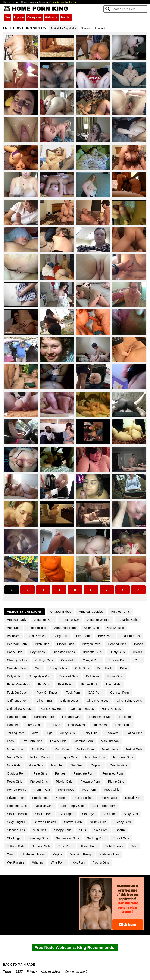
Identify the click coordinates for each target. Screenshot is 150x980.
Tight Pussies (114, 846)
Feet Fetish (66, 684)
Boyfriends (37, 652)
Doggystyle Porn (40, 676)
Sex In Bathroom (104, 806)
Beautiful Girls (130, 636)
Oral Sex (76, 765)
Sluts (82, 830)
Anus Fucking (37, 628)
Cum (138, 660)
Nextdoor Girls (123, 757)
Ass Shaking (115, 628)
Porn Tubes (66, 790)
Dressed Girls (69, 676)
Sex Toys (88, 814)
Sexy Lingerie (16, 822)
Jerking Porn (16, 733)
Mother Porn (85, 749)
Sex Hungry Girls (73, 806)
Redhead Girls (17, 806)
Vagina (57, 854)
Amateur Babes (60, 612)
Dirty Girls (14, 676)
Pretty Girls (112, 790)
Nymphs (57, 765)
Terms (7, 971)
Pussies (60, 798)
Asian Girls (91, 628)
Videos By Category (24, 612)
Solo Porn (101, 830)
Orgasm (96, 765)
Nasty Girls (15, 757)
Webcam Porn (109, 854)
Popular (19, 17)
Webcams (51, 17)
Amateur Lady (17, 620)
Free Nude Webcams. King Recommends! (75, 948)
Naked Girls (134, 749)
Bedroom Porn (17, 644)
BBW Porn (105, 636)
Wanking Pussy (81, 854)
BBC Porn (83, 636)
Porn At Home (17, 790)
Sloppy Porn (63, 830)
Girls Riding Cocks (129, 701)
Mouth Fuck (110, 749)
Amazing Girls (128, 620)
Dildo (123, 668)
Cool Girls (68, 660)
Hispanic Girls (72, 717)
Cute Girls (82, 668)
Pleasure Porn (90, 782)
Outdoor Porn (16, 773)
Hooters (12, 725)
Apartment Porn (65, 628)
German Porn (119, 693)
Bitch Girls (42, 644)
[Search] (125, 9)
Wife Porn (58, 862)
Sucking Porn (96, 838)
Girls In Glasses (98, 701)
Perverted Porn (113, 773)
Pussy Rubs (109, 798)
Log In (73, 2)
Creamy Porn (117, 660)
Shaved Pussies (45, 822)
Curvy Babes (58, 668)
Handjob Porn (16, 717)
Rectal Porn (133, 798)
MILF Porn (39, 749)
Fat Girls (44, 684)
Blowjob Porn (91, 644)
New (7, 17)
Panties (60, 773)
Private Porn (15, 798)
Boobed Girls (117, 644)
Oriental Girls (119, 765)
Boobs (139, 644)
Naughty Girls (68, 757)
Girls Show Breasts (20, 709)
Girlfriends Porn (18, 701)
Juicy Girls (68, 733)
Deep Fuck (104, 668)
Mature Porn (15, 749)
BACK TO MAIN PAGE (19, 964)
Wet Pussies (16, 862)
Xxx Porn (79, 862)
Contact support (76, 971)
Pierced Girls (39, 782)
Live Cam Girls (32, 741)
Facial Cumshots (18, 684)
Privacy (32, 971)
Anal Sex (13, 628)
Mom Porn (62, 749)
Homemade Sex (100, 717)
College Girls (44, 660)
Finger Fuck (90, 684)
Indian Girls (123, 725)
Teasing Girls (41, 846)
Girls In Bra (44, 701)
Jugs (49, 733)
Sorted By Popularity (63, 28)
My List (66, 17)
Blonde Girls (65, 644)
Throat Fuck (89, 846)
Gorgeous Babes (82, 709)
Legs (10, 741)
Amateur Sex (70, 620)
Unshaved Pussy (33, 854)
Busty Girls (117, 652)
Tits (134, 846)
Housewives (76, 725)
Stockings (14, 838)
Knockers (112, 733)
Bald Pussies (36, 636)
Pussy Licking (83, 798)
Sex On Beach (17, 814)
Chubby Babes (17, 660)
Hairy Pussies (111, 709)
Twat (10, 854)
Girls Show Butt (52, 709)
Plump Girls (116, 782)
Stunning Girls (38, 838)
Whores (38, 862)
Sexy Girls (131, 814)
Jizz (35, 733)
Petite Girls (15, 782)
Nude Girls (36, 765)
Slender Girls (16, 830)
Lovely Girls (58, 741)
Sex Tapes (67, 814)
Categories (34, 17)
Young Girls (101, 862)
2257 (19, 971)
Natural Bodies (40, 757)
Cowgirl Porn (91, 660)
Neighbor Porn (95, 757)
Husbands (100, 725)
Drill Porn (92, 676)
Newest (86, 28)
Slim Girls (40, 830)
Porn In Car (42, 790)
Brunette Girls (92, 652)
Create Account (58, 2)
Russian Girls (44, 806)
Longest (100, 28)
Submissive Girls (67, 838)
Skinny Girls (98, 822)
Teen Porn (65, 846)
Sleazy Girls (123, 822)
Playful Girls (64, 782)
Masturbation (110, 741)
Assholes (13, 636)
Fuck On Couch (18, 693)
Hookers (125, 717)
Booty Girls (15, 652)
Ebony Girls (115, 676)
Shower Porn (73, 822)
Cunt (38, 668)
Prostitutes (39, 798)
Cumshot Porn (17, 668)
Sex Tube (109, 814)
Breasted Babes (64, 652)
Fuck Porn (73, 693)
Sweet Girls (121, 838)
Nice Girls (14, 765)
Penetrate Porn (84, 773)
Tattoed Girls (16, 846)
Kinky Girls (90, 733)
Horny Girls (34, 725)
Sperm (120, 830)
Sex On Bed (43, 814)
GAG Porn (95, 693)
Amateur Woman (99, 620)
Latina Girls (134, 733)
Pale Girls (40, 773)
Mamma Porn (84, 741)
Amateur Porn (44, 620)
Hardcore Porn (44, 717)
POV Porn (89, 790)
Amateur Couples (91, 612)
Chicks (137, 652)
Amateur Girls (121, 612)
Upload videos (51, 971)
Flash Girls (113, 684)
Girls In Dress (69, 701)
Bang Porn (61, 636)
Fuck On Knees (47, 693)
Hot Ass (55, 725)
